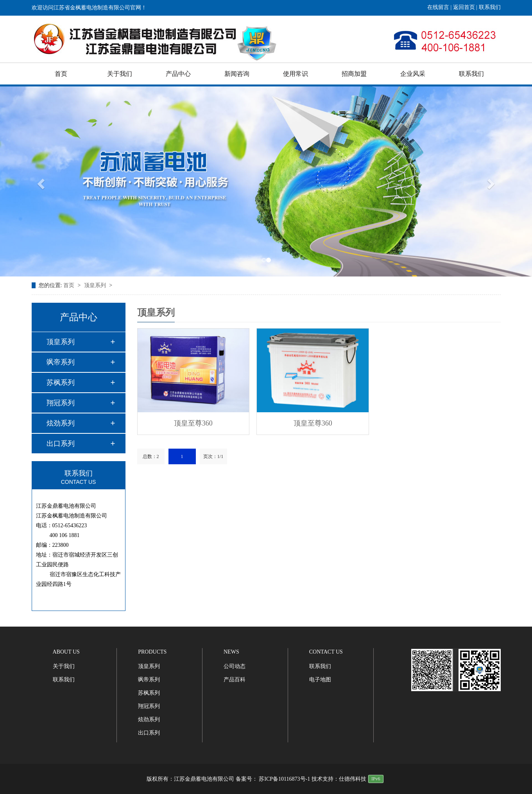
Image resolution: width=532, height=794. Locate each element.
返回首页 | (466, 7)
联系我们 (490, 7)
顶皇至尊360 (193, 423)
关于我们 (120, 74)
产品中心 (178, 74)
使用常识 (296, 74)
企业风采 (413, 74)
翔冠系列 (61, 403)
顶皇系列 (96, 285)
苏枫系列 (61, 383)
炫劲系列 (61, 423)
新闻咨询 (237, 74)
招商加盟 (354, 74)
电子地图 (320, 680)
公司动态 (235, 666)
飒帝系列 (61, 362)
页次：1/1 (213, 456)
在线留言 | (440, 7)
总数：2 (151, 456)
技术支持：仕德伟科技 (339, 779)
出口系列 (61, 444)
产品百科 (235, 680)
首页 (61, 74)
